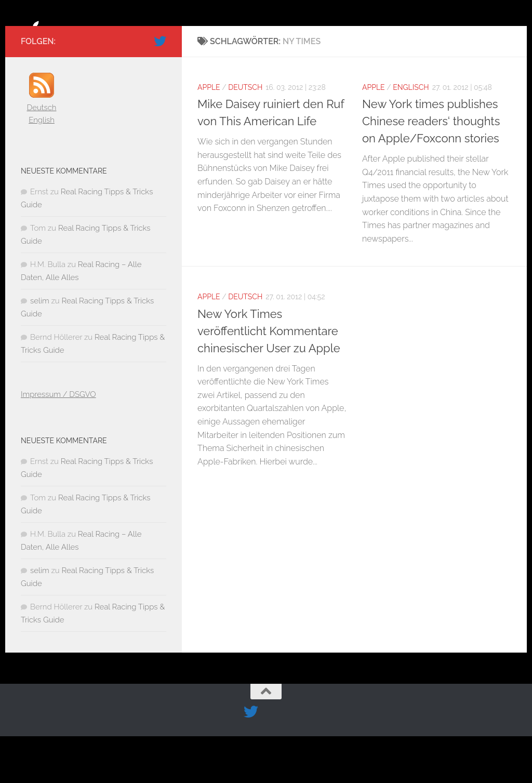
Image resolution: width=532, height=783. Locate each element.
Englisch (411, 134)
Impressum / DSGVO (58, 441)
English (42, 167)
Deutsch (245, 134)
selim (40, 348)
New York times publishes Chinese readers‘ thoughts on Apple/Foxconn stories (431, 168)
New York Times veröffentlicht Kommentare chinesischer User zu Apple (269, 378)
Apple (209, 134)
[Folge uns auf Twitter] (160, 88)
